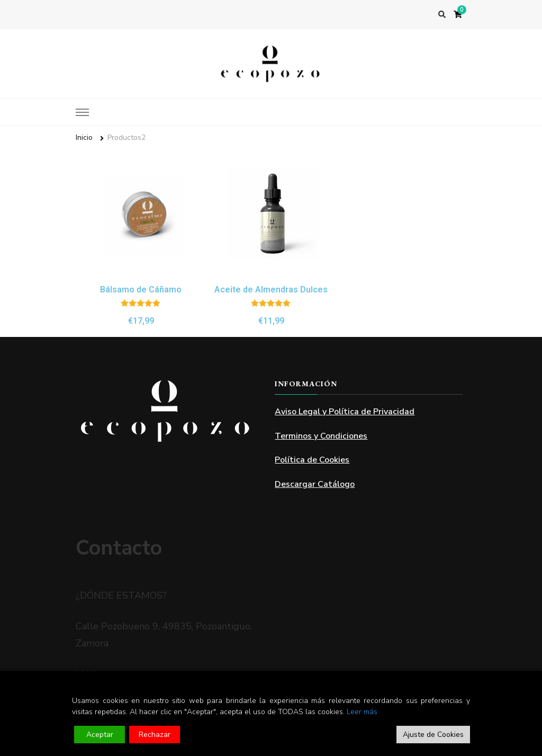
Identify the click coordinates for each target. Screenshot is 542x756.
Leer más (362, 712)
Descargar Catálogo (315, 484)
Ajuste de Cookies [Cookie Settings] (433, 735)
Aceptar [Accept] (100, 735)
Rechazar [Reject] (155, 735)
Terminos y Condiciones (321, 436)
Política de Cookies (312, 460)
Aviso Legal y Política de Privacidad (345, 412)
